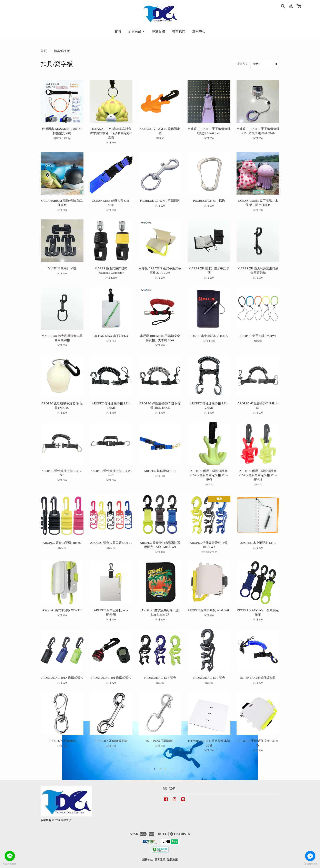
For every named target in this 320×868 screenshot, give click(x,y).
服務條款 (148, 860)
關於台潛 (159, 31)
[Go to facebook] (310, 856)
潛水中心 (199, 31)
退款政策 (172, 860)
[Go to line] (10, 856)
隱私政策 (160, 860)
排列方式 (242, 64)
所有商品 (137, 31)
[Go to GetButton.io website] (10, 864)
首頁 (118, 31)
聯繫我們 (179, 31)
